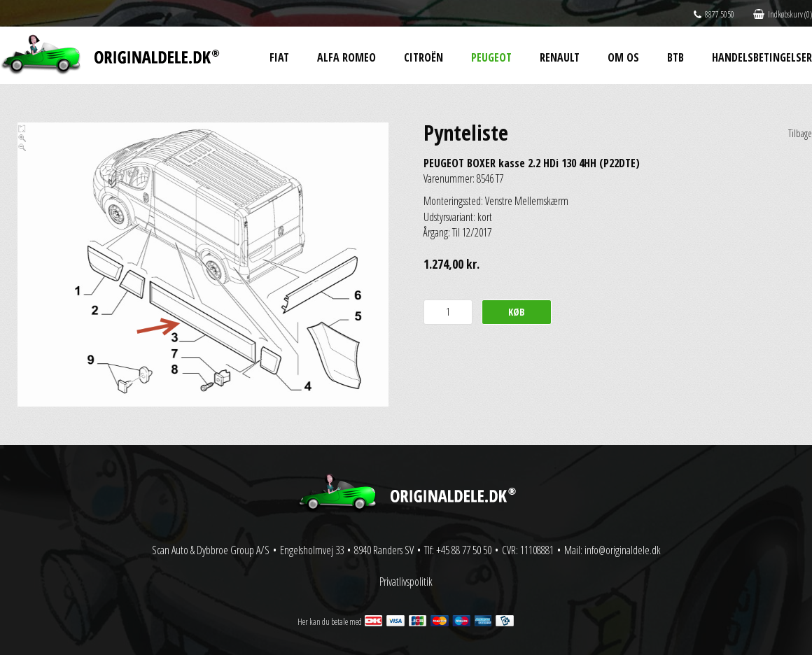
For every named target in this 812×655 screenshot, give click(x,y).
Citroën (423, 57)
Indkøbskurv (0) (783, 14)
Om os (623, 57)
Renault (560, 57)
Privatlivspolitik (406, 582)
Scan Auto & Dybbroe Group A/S (211, 550)
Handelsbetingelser (762, 57)
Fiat (279, 57)
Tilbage (800, 133)
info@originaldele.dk (623, 550)
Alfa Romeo (346, 57)
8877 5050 (714, 14)
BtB (675, 57)
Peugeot (491, 57)
